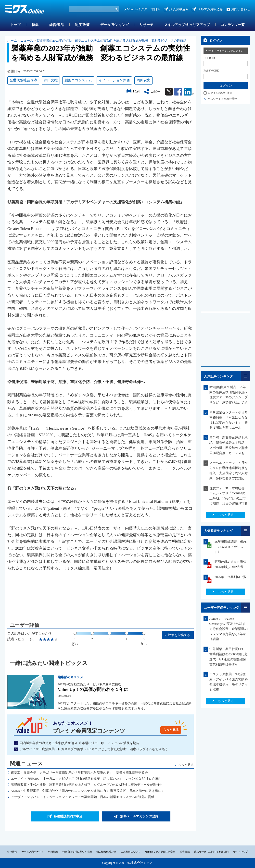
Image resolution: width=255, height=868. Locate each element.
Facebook (178, 92)
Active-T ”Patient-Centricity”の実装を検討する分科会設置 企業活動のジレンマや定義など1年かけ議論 (229, 629)
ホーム (12, 41)
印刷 (136, 91)
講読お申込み (179, 9)
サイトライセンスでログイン (226, 51)
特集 (35, 25)
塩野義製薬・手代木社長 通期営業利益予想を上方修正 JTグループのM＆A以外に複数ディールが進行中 (87, 785)
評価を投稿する (179, 635)
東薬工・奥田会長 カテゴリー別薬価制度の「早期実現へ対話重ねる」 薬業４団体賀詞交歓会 (79, 773)
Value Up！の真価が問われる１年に (93, 689)
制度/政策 (82, 25)
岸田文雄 (51, 80)
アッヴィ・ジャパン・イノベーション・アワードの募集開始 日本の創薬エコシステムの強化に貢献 (83, 797)
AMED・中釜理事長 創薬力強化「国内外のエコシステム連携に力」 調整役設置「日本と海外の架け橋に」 (88, 791)
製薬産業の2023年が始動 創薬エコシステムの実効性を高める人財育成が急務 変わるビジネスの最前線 (111, 41)
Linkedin (189, 92)
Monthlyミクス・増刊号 (143, 9)
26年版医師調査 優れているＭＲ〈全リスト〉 (230, 547)
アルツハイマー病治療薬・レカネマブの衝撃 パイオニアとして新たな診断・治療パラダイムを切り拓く (94, 749)
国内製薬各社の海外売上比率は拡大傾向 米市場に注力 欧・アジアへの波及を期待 (79, 743)
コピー (156, 91)
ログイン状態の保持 (220, 93)
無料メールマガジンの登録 (139, 816)
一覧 (245, 376)
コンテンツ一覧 (233, 25)
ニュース (27, 41)
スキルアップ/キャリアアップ (187, 25)
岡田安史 (143, 80)
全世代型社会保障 (23, 80)
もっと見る (171, 730)
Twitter (169, 92)
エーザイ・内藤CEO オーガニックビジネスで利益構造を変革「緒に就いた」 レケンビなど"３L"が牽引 (86, 778)
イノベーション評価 (114, 80)
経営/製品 (57, 25)
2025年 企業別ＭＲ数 (230, 577)
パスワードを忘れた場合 (223, 99)
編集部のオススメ (70, 677)
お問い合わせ (241, 9)
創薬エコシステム (78, 80)
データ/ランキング (115, 25)
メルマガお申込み (210, 9)
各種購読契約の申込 (68, 816)
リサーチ (146, 25)
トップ (15, 25)
